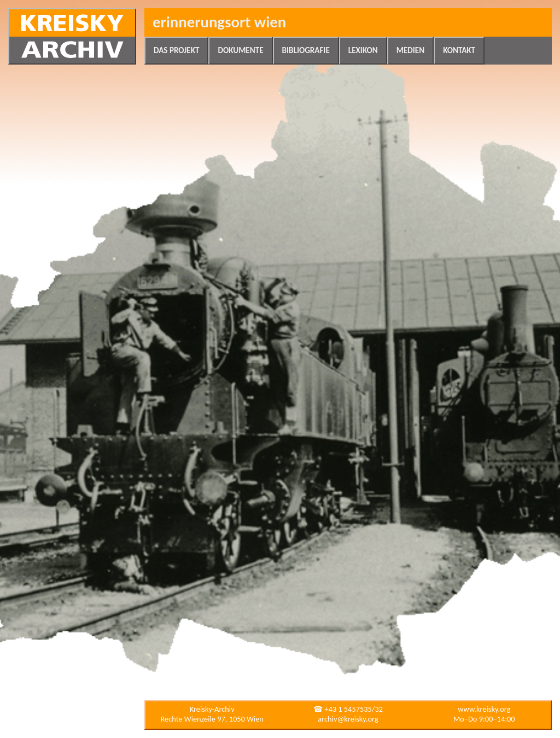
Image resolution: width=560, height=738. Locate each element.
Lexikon (363, 50)
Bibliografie (306, 50)
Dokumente (240, 50)
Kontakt (459, 50)
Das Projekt (176, 50)
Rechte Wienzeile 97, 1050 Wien (212, 719)
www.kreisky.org (484, 709)
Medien (410, 50)
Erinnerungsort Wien (219, 22)
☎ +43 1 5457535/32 (348, 709)
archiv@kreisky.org (348, 719)
